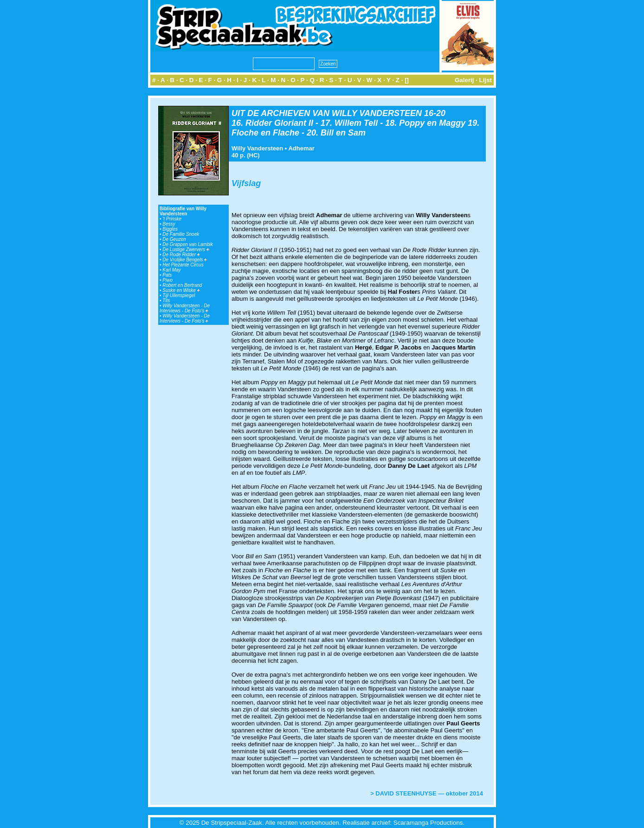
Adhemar (301, 148)
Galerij (464, 80)
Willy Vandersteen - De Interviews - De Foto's (185, 308)
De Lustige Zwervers (186, 249)
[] (407, 80)
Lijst (486, 80)
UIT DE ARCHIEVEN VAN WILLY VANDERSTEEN (327, 113)
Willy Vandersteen (257, 148)
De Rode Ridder (181, 255)
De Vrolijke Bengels (185, 260)
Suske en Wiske (181, 290)
